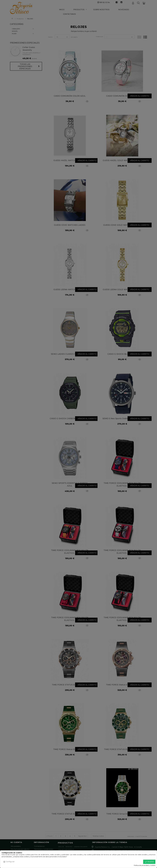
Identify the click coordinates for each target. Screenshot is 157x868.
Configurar (9, 862)
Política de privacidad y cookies (145, 865)
